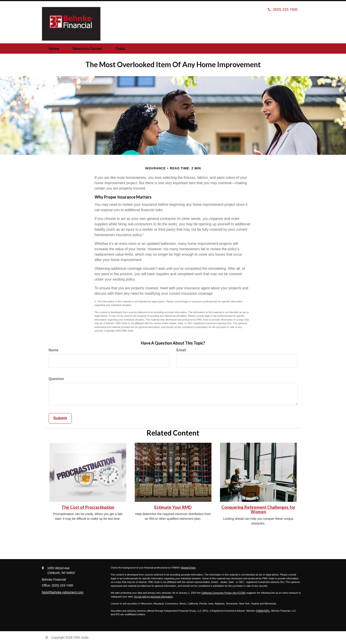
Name (54, 350)
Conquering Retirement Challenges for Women (258, 510)
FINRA (260, 611)
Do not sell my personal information (153, 597)
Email (181, 350)
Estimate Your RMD (173, 507)
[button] (87, 49)
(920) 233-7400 (283, 10)
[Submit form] (60, 418)
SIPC (267, 611)
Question (56, 379)
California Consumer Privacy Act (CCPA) (223, 593)
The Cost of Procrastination (88, 507)
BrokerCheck (189, 568)
